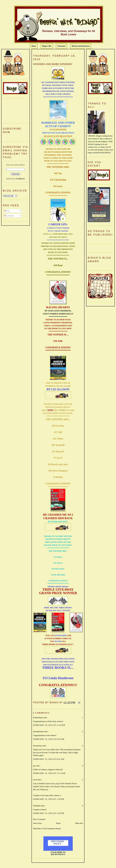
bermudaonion (38, 731)
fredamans (37, 806)
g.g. (34, 766)
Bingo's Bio (47, 46)
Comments (9, 216)
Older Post (79, 823)
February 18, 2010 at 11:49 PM (49, 725)
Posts (7, 211)
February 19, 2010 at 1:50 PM (49, 799)
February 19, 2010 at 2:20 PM (49, 813)
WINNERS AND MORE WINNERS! (53, 64)
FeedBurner (21, 179)
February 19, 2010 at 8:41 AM (49, 759)
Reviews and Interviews (81, 46)
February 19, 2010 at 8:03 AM (49, 739)
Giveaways (61, 46)
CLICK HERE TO (58, 852)
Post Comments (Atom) (52, 828)
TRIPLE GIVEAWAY (58, 589)
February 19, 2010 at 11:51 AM (49, 773)
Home (34, 46)
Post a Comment (39, 819)
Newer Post (37, 823)
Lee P (35, 780)
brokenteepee (38, 717)
